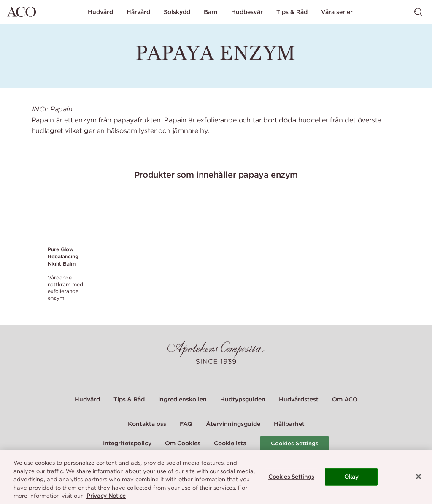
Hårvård (138, 12)
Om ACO (345, 399)
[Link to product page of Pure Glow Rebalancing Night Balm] (66, 218)
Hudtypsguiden (243, 399)
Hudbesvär (247, 12)
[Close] (418, 477)
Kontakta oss (147, 424)
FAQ (186, 424)
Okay (352, 478)
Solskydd (177, 12)
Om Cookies (183, 443)
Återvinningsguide (233, 424)
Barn (211, 12)
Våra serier (337, 12)
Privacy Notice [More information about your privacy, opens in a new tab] (106, 497)
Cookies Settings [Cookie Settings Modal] (295, 443)
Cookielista (230, 443)
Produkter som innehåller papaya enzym (216, 175)
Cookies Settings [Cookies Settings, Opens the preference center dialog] (291, 478)
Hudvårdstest (299, 399)
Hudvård (100, 12)
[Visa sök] (418, 12)
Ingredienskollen (182, 399)
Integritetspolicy (127, 443)
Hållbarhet (289, 424)
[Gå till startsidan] (22, 12)
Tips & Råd (292, 12)
